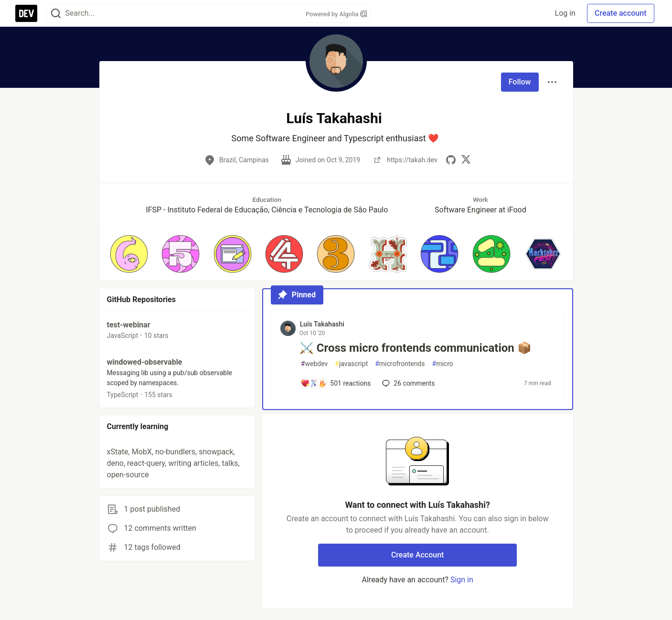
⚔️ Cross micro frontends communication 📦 (416, 348)
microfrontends (400, 364)
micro (443, 364)
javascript (351, 364)
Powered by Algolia (336, 14)
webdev (314, 364)
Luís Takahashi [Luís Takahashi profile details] (322, 324)
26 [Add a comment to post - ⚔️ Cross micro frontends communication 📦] (407, 383)
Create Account (418, 555)
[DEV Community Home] (26, 13)
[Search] (56, 14)
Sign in (462, 580)
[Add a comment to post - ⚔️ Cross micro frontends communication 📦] (336, 383)
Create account (621, 13)
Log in (565, 13)
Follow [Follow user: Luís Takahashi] (520, 82)
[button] (129, 254)
